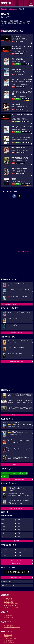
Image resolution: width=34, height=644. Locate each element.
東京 (3, 520)
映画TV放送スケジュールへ (17, 508)
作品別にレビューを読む (11, 607)
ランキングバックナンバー (12, 627)
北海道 (3, 527)
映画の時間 (4, 9)
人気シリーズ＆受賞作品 (11, 604)
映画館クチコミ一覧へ (17, 560)
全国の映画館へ (16, 541)
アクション (4, 549)
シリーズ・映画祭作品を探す (16, 479)
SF (2, 552)
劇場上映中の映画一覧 (17, 333)
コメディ (4, 556)
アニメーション (22, 549)
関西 (3, 523)
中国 (3, 533)
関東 (19, 520)
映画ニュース (8, 635)
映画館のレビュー (9, 617)
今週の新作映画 (9, 600)
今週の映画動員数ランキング (9, 304)
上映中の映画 (8, 598)
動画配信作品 (8, 637)
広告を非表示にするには (25, 251)
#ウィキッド (13, 473)
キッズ (19, 552)
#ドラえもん (4, 473)
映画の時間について (16, 577)
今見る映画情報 (9, 640)
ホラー (19, 556)
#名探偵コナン (22, 473)
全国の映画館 (8, 615)
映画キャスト (13, 9)
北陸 (19, 530)
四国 (19, 533)
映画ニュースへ (16, 415)
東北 (19, 527)
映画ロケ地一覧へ (17, 563)
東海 (19, 523)
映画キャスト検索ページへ (9, 582)
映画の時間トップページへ (9, 585)
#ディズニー (4, 476)
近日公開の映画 (9, 602)
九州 (3, 536)
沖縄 (19, 536)
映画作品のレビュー (10, 606)
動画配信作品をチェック (16, 362)
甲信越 (3, 530)
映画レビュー (17, 465)
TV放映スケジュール (10, 638)
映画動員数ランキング (11, 625)
